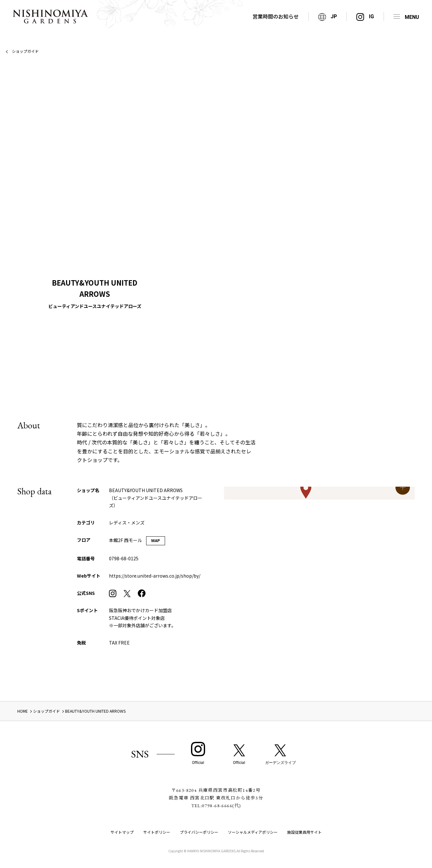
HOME (23, 711)
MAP (156, 541)
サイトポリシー (157, 832)
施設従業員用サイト (304, 832)
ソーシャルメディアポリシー (253, 832)
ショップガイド (25, 51)
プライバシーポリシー (199, 832)
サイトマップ (122, 832)
